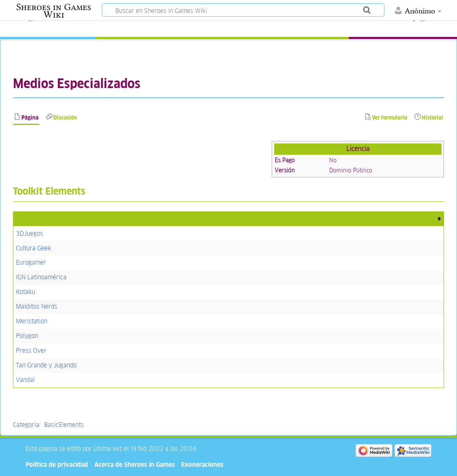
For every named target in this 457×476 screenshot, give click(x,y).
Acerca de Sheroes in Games (135, 464)
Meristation (32, 321)
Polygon (27, 336)
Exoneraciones (202, 464)
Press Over (31, 350)
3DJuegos (30, 233)
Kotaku (26, 292)
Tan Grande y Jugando (46, 365)
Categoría (26, 425)
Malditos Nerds (37, 306)
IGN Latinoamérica (41, 277)
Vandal (25, 380)
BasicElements (64, 425)
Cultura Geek (34, 248)
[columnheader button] (228, 219)
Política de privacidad (57, 464)
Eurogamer (31, 262)
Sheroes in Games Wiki (54, 11)
